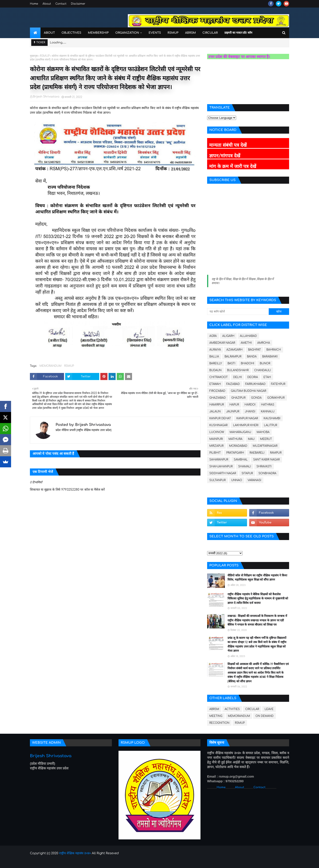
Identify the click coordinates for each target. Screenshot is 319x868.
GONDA (256, 398)
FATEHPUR (278, 384)
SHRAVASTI (264, 466)
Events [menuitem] (155, 33)
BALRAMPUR (233, 357)
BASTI (231, 363)
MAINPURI (216, 439)
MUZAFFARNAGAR (265, 446)
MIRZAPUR (216, 446)
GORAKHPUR (276, 398)
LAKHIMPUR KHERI (246, 425)
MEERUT (266, 439)
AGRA (213, 336)
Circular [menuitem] (210, 33)
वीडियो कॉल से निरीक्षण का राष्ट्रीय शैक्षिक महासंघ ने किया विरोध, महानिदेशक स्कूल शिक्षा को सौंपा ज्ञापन (257, 578)
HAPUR (234, 405)
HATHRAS (267, 405)
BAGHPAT (255, 350)
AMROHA (264, 343)
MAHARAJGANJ (240, 432)
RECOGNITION (219, 723)
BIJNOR (265, 363)
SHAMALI (245, 466)
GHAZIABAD (218, 398)
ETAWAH (215, 384)
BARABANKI (270, 357)
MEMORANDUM (51, 366)
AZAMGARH (234, 350)
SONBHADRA (267, 473)
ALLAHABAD (248, 336)
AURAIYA (215, 350)
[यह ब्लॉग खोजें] (238, 312)
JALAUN (215, 412)
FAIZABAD (233, 384)
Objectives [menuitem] (71, 33)
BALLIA (214, 357)
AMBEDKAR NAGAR (222, 343)
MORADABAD (238, 446)
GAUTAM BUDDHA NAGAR (249, 391)
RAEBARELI (257, 453)
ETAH (267, 377)
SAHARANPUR (219, 460)
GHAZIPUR (238, 398)
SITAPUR (247, 473)
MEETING (216, 716)
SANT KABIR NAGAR (266, 460)
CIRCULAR (252, 709)
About (47, 4)
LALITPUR (271, 425)
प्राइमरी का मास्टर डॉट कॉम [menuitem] (238, 33)
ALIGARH (228, 336)
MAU (251, 439)
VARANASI (255, 480)
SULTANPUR (218, 480)
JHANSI (250, 412)
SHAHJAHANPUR (221, 466)
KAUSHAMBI (272, 418)
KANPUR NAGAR (247, 418)
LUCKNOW (217, 432)
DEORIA (253, 377)
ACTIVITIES (232, 709)
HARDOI (250, 405)
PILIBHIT (215, 453)
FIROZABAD (217, 391)
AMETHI (246, 343)
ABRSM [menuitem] (190, 33)
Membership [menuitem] (98, 33)
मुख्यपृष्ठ (34, 56)
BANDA (252, 357)
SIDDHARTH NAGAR (223, 473)
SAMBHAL (241, 460)
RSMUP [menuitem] (173, 33)
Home (34, 4)
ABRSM (214, 709)
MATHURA (235, 439)
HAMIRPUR (217, 405)
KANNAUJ (267, 412)
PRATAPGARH (235, 453)
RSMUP (45, 56)
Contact (61, 4)
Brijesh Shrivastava (46, 97)
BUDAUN (215, 370)
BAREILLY (216, 363)
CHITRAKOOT (219, 377)
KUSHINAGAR (218, 425)
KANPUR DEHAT (220, 418)
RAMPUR (276, 453)
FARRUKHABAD (255, 384)
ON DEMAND (264, 716)
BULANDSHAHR (238, 370)
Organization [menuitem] (127, 33)
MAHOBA (263, 432)
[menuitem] (35, 33)
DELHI (238, 377)
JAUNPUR (233, 412)
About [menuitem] (49, 33)
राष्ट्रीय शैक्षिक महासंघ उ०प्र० (75, 853)
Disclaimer (78, 4)
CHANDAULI (263, 370)
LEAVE (269, 709)
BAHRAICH (273, 350)
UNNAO (237, 480)
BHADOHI (247, 363)
